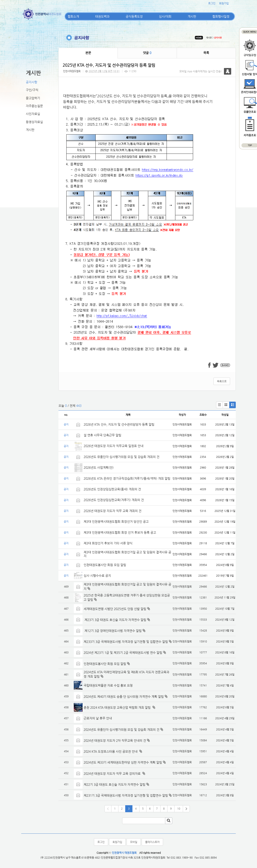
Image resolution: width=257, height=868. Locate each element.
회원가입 (224, 3)
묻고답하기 (33, 98)
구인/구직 (32, 90)
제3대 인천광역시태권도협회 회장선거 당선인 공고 (116, 521)
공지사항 (32, 82)
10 (179, 808)
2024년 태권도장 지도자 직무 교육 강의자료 (113, 773)
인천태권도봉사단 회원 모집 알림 (105, 565)
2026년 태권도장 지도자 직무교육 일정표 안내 (114, 446)
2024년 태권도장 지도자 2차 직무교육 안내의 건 (115, 740)
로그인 (212, 3)
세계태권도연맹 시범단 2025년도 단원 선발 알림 (115, 609)
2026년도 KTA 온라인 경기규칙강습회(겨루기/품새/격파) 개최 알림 (127, 478)
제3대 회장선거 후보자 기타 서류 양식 (108, 543)
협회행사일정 (221, 16)
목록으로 (222, 381)
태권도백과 (102, 16)
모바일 (134, 842)
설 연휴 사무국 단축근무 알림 (102, 435)
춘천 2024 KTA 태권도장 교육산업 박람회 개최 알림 (118, 707)
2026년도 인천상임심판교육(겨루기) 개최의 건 (114, 500)
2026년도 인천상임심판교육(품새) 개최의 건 (112, 489)
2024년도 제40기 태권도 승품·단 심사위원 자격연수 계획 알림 (124, 696)
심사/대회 (165, 16)
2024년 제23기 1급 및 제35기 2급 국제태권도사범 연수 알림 (123, 653)
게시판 (192, 16)
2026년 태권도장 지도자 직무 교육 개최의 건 (113, 511)
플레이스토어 (152, 842)
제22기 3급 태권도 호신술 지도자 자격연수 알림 (114, 784)
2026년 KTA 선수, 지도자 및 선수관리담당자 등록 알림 (119, 424)
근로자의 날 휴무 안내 (98, 718)
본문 (88, 53)
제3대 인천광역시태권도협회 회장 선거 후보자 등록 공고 (120, 532)
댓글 (147, 53)
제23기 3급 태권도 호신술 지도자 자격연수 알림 (115, 620)
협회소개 (73, 16)
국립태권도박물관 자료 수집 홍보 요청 (108, 685)
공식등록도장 (134, 16)
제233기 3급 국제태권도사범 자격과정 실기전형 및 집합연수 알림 (126, 642)
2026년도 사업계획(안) (99, 467)
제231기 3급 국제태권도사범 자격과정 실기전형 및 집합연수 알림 (126, 795)
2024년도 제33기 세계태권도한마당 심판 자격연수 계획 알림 (123, 762)
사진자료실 (33, 114)
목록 (206, 53)
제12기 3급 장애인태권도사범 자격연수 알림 (113, 631)
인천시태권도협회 (72, 71)
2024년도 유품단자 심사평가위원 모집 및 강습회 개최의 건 (121, 730)
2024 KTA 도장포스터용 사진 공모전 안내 (111, 751)
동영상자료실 (34, 122)
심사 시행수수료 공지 (97, 576)
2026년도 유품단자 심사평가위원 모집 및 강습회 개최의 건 (121, 457)
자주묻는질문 (34, 106)
